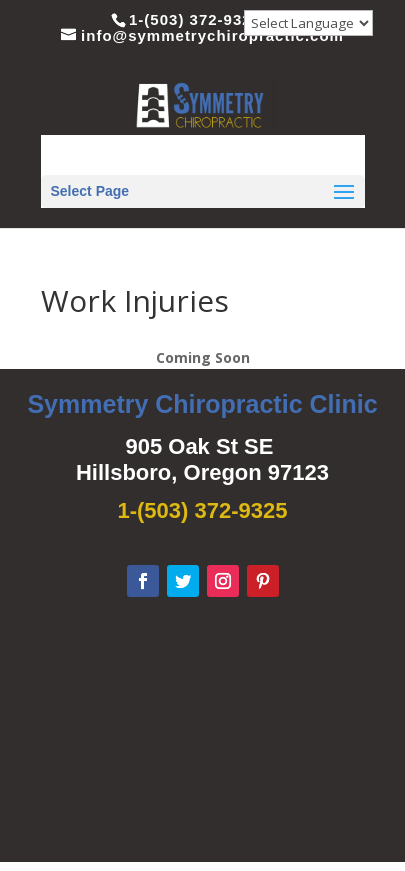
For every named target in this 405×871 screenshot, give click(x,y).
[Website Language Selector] (308, 23)
